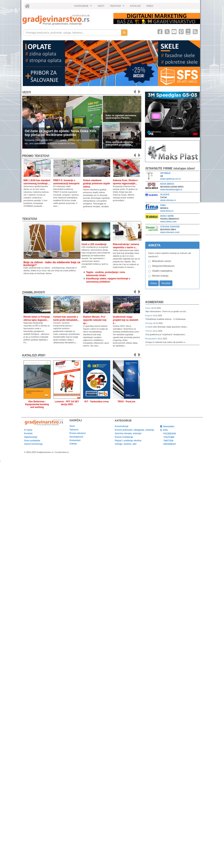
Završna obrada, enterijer (128, 433)
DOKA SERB (167, 216)
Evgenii (149, 316)
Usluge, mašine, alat (126, 444)
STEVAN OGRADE (170, 227)
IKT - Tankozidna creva (97, 402)
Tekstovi (30, 219)
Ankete (73, 444)
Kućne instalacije (124, 437)
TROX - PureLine (126, 402)
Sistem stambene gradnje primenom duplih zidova (97, 184)
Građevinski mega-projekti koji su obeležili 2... (125, 320)
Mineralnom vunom (161, 261)
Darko (148, 308)
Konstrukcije (122, 426)
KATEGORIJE (83, 7)
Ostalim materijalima (162, 271)
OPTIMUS (165, 173)
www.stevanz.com (170, 232)
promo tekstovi (36, 156)
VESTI (101, 6)
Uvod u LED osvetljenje (94, 244)
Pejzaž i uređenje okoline (128, 441)
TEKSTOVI (118, 7)
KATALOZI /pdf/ (34, 355)
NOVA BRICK (167, 184)
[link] (65, 20)
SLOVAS (165, 195)
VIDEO (150, 6)
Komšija (149, 323)
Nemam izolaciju (160, 276)
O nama (28, 430)
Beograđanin (151, 339)
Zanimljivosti (34, 292)
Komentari (154, 302)
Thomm (149, 331)
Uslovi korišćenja (33, 444)
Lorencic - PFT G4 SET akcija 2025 (67, 403)
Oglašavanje (31, 437)
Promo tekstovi (78, 433)
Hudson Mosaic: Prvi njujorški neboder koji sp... (95, 320)
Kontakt (28, 433)
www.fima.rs (167, 211)
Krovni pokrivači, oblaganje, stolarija (134, 430)
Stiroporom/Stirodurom (163, 266)
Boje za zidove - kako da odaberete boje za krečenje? (52, 264)
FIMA (163, 205)
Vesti (27, 92)
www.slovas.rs (168, 200)
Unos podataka (32, 441)
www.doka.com (168, 222)
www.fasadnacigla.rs (171, 190)
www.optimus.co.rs (170, 179)
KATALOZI (135, 6)
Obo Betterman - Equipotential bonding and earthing (37, 404)
